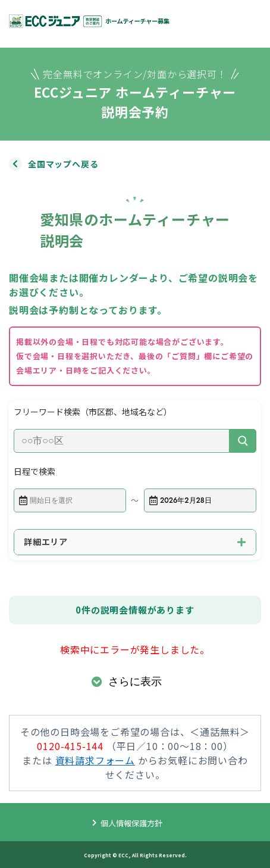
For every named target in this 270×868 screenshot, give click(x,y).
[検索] (243, 441)
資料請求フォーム (95, 760)
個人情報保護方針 (131, 823)
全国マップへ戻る (63, 164)
